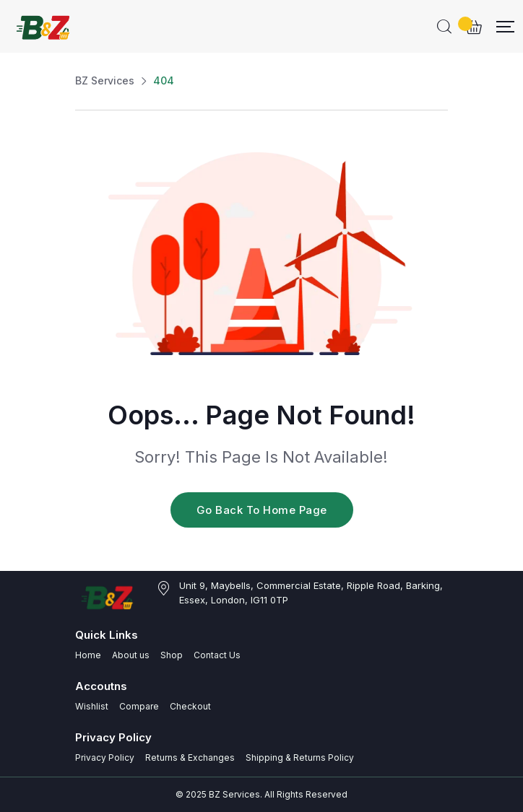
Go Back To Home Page (262, 510)
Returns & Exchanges (190, 758)
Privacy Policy (105, 758)
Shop (172, 655)
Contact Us (217, 655)
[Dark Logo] (45, 26)
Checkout (190, 706)
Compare (139, 706)
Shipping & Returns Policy (300, 758)
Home (88, 655)
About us (131, 655)
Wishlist (92, 706)
